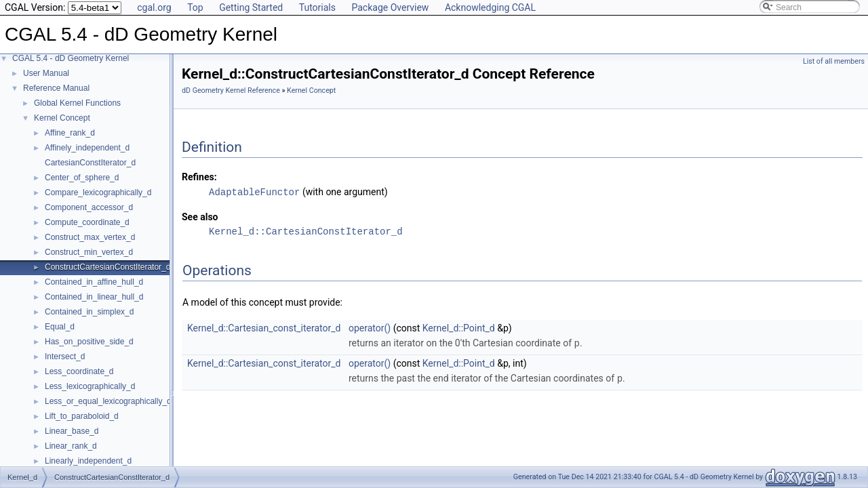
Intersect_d (65, 357)
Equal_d (60, 327)
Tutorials (317, 7)
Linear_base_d (72, 431)
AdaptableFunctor (254, 191)
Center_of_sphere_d (82, 178)
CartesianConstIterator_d (90, 163)
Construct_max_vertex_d (90, 237)
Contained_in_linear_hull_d (94, 297)
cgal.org (154, 7)
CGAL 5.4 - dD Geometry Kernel (71, 58)
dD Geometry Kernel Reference (231, 90)
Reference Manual (56, 88)
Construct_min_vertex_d (89, 252)
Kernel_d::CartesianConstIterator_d (306, 231)
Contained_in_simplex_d (89, 312)
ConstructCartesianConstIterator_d (107, 267)
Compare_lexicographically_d (98, 192)
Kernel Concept (62, 118)
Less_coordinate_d (79, 371)
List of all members (834, 61)
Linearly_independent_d (88, 461)
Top (195, 7)
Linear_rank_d (71, 446)
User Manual (46, 73)
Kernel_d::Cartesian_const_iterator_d (264, 327)
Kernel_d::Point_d (459, 327)
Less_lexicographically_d (90, 386)
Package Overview (390, 7)
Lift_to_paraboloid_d (82, 416)
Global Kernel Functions (77, 103)
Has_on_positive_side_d (89, 342)
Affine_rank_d (70, 133)
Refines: (199, 177)
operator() (370, 327)
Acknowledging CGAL (490, 7)
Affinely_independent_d (87, 148)
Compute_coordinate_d (87, 222)
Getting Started (251, 7)
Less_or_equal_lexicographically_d (108, 401)
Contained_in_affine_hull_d (94, 282)
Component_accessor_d (89, 207)
